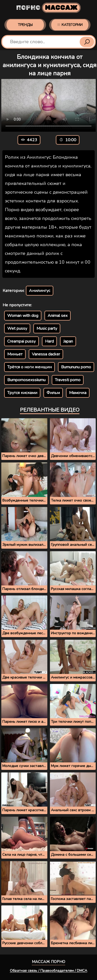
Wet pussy (17, 328)
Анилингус (40, 291)
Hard (49, 341)
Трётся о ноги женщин (29, 367)
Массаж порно (48, 962)
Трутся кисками (22, 393)
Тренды (25, 25)
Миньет (15, 354)
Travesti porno (68, 380)
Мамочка (78, 393)
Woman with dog (23, 316)
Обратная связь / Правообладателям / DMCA (48, 971)
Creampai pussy (21, 341)
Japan (68, 341)
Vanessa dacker (46, 354)
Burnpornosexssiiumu (26, 380)
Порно (48, 8)
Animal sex (58, 316)
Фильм (53, 393)
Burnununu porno (76, 367)
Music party (47, 328)
